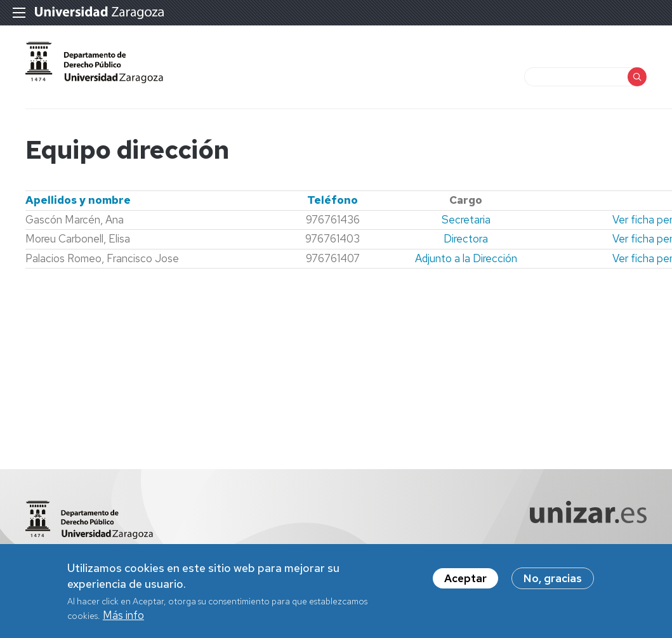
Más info (123, 619)
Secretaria (466, 220)
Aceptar (465, 582)
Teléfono (333, 200)
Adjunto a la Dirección (466, 258)
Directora (466, 239)
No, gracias (553, 582)
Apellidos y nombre (78, 200)
